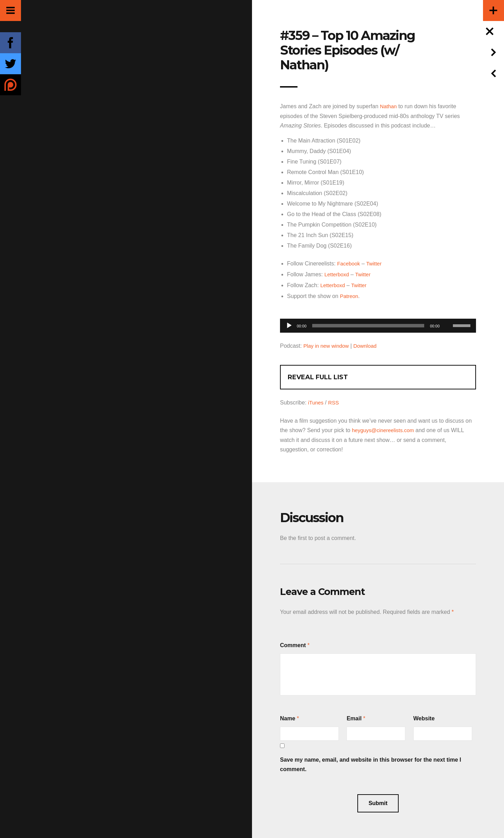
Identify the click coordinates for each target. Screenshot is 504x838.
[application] (378, 322)
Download (369, 344)
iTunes (316, 401)
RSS (335, 401)
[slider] (368, 324)
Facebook (349, 263)
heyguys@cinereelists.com (385, 428)
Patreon (350, 295)
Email (354, 716)
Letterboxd (338, 274)
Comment (293, 643)
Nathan (389, 106)
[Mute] (447, 313)
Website (424, 716)
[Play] (289, 324)
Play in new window (328, 344)
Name (288, 716)
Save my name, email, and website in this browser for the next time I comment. (371, 762)
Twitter (376, 263)
